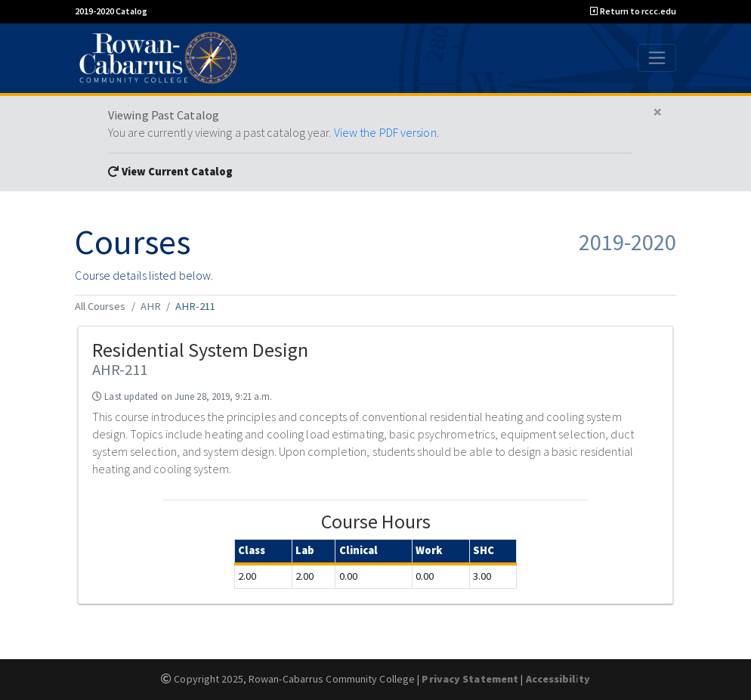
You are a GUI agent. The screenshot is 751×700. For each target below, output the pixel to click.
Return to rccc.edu (633, 11)
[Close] (658, 113)
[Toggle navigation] (657, 57)
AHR (151, 306)
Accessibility (558, 679)
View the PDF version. (386, 132)
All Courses (100, 306)
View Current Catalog (170, 172)
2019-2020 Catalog (111, 11)
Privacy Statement (470, 679)
